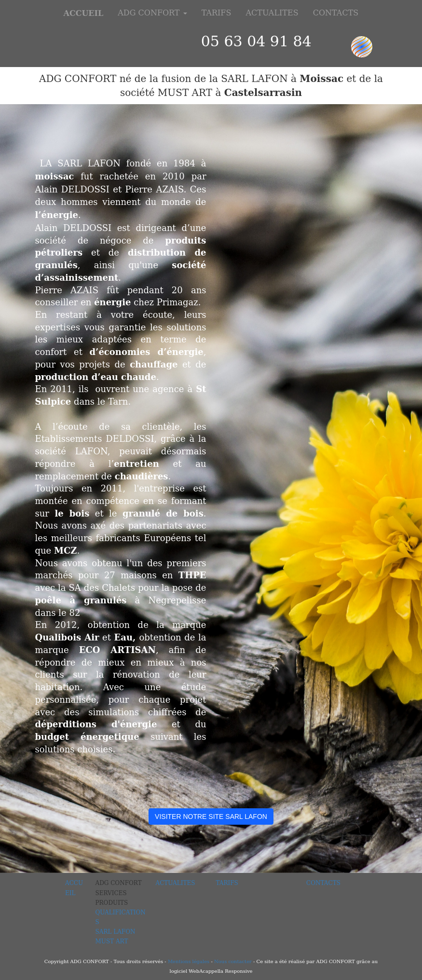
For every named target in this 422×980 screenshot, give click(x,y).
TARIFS (217, 13)
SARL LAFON (116, 932)
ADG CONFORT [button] (152, 13)
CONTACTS (336, 13)
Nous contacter (232, 961)
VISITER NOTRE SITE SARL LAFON (211, 817)
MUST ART (112, 941)
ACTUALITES (272, 13)
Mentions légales (189, 961)
